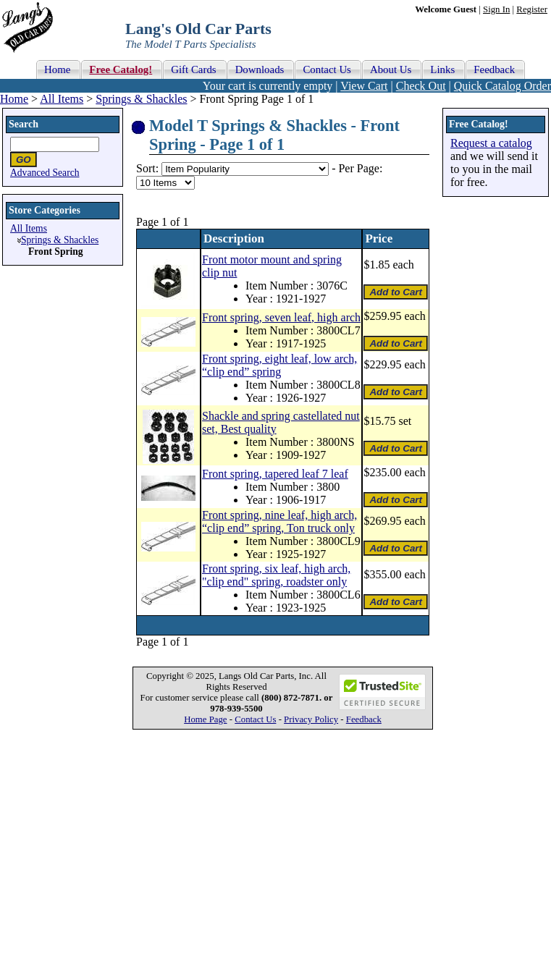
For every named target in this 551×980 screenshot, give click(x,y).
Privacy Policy (311, 719)
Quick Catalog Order (502, 86)
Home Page (205, 719)
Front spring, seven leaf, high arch (281, 317)
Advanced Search (45, 173)
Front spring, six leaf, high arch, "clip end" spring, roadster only (276, 575)
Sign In (496, 9)
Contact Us (255, 719)
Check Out (421, 86)
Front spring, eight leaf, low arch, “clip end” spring (279, 365)
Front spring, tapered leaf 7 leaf (275, 474)
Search (24, 124)
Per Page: (360, 168)
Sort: (147, 168)
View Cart (364, 86)
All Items (62, 99)
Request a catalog (491, 143)
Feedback (364, 719)
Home (14, 99)
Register (532, 9)
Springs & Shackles (141, 99)
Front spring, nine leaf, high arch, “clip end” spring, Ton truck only (279, 521)
